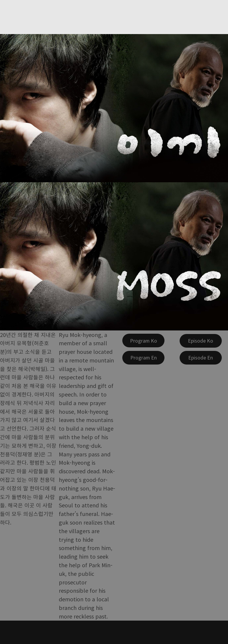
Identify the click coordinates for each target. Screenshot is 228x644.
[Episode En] (201, 358)
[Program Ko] (143, 341)
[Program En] (143, 358)
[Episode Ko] (201, 341)
